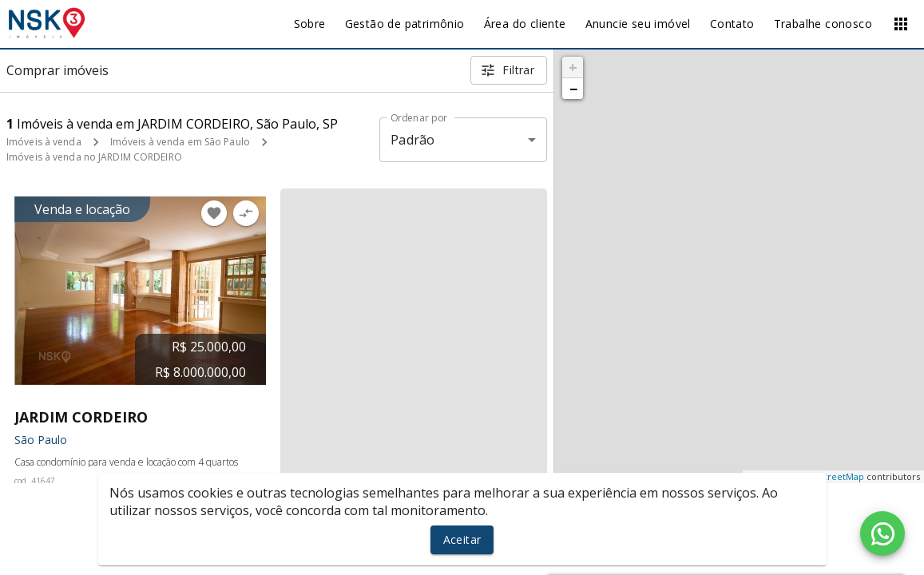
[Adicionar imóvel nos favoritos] (214, 213)
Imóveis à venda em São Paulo (180, 142)
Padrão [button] (412, 140)
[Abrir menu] (901, 24)
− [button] (573, 89)
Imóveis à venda (44, 142)
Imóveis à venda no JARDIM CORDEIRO (94, 157)
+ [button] (573, 67)
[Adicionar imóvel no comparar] (246, 213)
